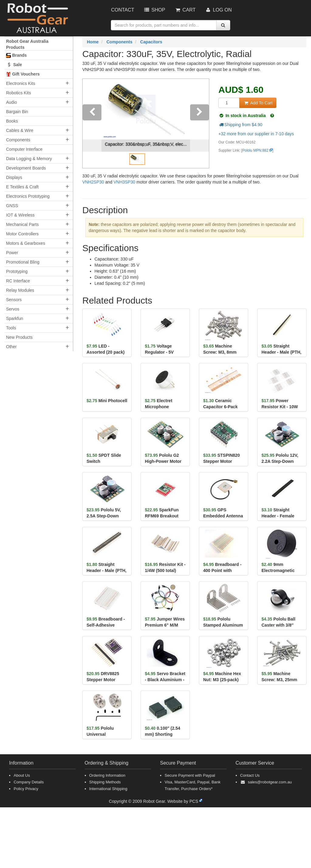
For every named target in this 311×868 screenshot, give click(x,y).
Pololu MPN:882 (255, 150)
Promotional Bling (23, 262)
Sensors (14, 300)
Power (12, 253)
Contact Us (250, 775)
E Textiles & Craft (22, 187)
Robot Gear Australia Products (27, 44)
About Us (22, 775)
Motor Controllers (22, 234)
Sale (14, 65)
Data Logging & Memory (29, 159)
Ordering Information (107, 775)
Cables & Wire (20, 130)
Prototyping (17, 271)
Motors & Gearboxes (26, 243)
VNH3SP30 (125, 182)
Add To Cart (258, 103)
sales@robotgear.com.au (270, 782)
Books (12, 121)
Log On (218, 10)
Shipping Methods (105, 782)
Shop (154, 10)
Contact (123, 10)
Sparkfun (15, 318)
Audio (12, 102)
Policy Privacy (26, 789)
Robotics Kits (19, 93)
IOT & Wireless (20, 215)
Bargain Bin (17, 112)
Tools (11, 328)
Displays (14, 177)
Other (11, 347)
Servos (13, 309)
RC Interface (18, 281)
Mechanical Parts (22, 224)
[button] (92, 123)
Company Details (29, 782)
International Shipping (108, 789)
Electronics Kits (21, 83)
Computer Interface (24, 149)
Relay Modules (20, 290)
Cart (185, 10)
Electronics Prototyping (28, 196)
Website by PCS (183, 801)
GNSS (12, 206)
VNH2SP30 (93, 182)
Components (18, 140)
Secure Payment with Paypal (190, 775)
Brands (16, 55)
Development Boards (26, 168)
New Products (19, 337)
